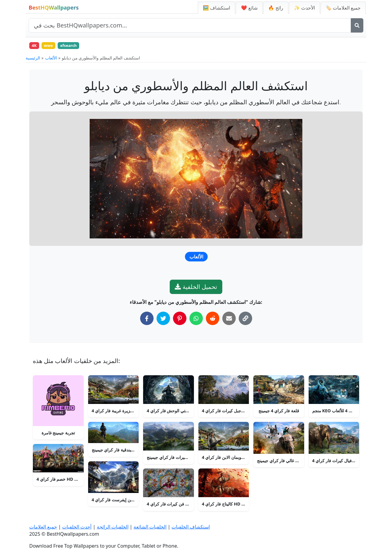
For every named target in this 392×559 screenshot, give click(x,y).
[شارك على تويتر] (163, 320)
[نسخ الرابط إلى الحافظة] (245, 320)
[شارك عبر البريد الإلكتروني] (229, 320)
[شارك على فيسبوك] (147, 320)
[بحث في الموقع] (190, 25)
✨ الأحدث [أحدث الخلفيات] (304, 8)
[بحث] (357, 25)
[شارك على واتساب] (196, 320)
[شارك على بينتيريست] (180, 320)
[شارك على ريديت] (213, 320)
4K (35, 46)
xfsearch (74, 46)
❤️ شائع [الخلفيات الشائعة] (249, 8)
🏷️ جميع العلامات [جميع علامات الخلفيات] (343, 8)
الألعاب (51, 60)
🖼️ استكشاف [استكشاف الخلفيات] (216, 8)
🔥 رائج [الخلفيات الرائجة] (276, 8)
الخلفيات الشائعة (150, 527)
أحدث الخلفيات (77, 527)
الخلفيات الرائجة (113, 527)
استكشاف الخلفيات (191, 527)
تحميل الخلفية (196, 288)
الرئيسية (33, 60)
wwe (51, 46)
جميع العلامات (43, 527)
